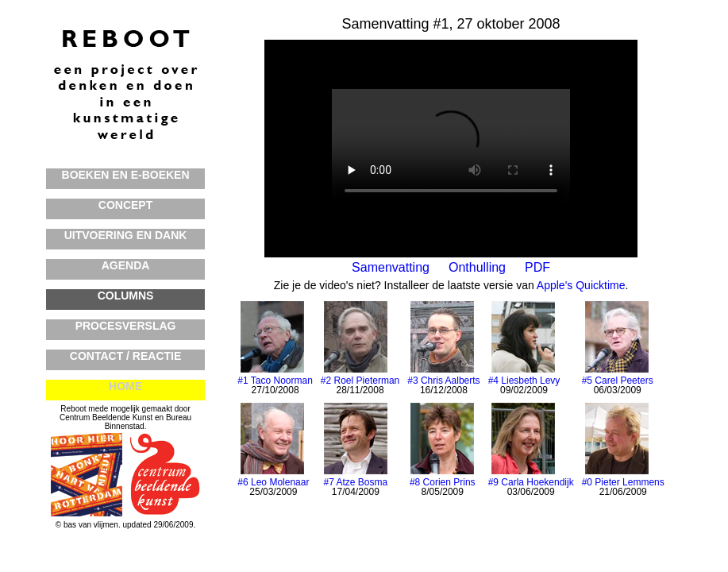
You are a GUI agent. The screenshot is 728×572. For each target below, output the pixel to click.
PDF (537, 267)
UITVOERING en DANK (126, 235)
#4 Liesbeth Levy (524, 381)
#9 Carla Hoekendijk (531, 482)
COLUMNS (126, 296)
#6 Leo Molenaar (273, 482)
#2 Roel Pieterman (360, 381)
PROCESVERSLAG (126, 326)
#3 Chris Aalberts (443, 381)
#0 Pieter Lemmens (623, 482)
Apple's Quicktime (581, 285)
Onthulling (477, 267)
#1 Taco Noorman (275, 381)
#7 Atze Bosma (355, 482)
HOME (125, 386)
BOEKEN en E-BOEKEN (126, 175)
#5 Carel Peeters (618, 381)
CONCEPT (125, 205)
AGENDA (126, 265)
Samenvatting (391, 267)
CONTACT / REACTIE (126, 356)
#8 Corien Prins (443, 482)
